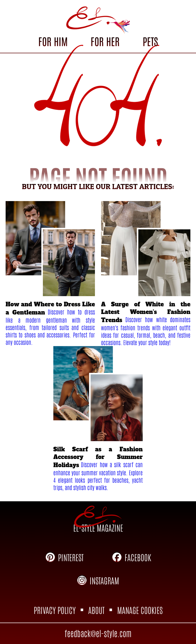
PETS (150, 41)
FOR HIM (53, 41)
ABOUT (96, 610)
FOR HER (105, 41)
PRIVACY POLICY (55, 610)
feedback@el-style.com (98, 633)
